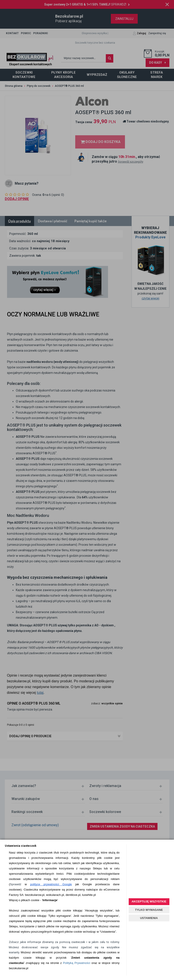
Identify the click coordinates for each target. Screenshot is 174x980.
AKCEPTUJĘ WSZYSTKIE (149, 901)
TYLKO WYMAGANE (149, 910)
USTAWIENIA (149, 918)
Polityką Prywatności (77, 963)
